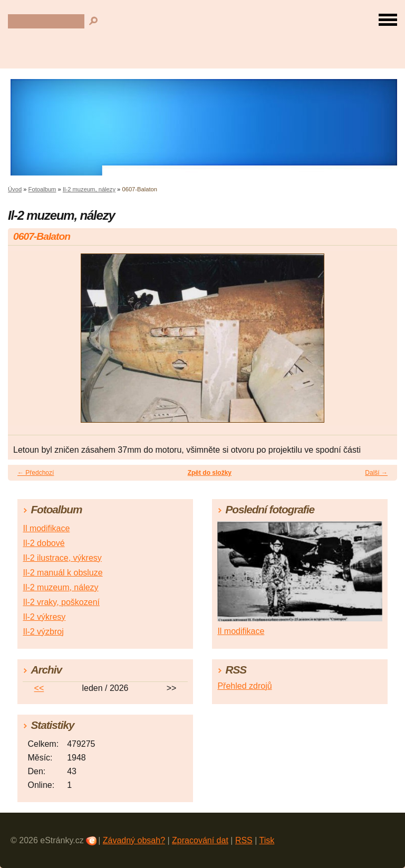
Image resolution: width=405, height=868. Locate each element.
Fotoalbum (42, 189)
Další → (376, 473)
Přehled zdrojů (244, 686)
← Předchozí (36, 473)
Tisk (267, 840)
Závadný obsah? (134, 840)
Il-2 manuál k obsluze (62, 573)
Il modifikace (46, 528)
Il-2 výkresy (44, 617)
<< (39, 688)
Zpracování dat (200, 840)
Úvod (15, 189)
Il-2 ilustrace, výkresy (62, 558)
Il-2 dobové (44, 543)
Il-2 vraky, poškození (61, 602)
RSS (244, 840)
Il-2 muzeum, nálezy (89, 189)
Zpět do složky (210, 473)
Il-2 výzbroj (43, 632)
